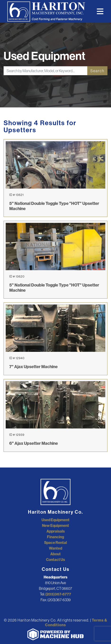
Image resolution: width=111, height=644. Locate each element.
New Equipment (55, 525)
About (55, 554)
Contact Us (55, 560)
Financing (55, 537)
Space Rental (55, 543)
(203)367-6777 (58, 594)
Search (97, 71)
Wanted (55, 548)
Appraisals (56, 531)
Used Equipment (55, 520)
